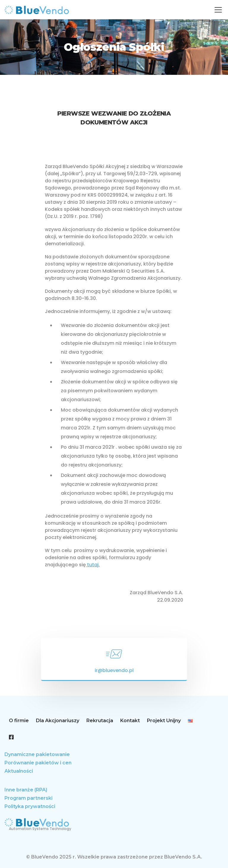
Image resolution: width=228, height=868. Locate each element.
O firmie (19, 721)
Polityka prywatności (30, 806)
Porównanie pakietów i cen (38, 763)
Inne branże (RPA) (26, 790)
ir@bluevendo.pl (114, 670)
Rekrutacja (100, 721)
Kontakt (130, 721)
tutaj (92, 565)
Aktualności (19, 771)
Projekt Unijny (164, 721)
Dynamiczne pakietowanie (37, 754)
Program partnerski (28, 798)
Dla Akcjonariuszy (58, 721)
